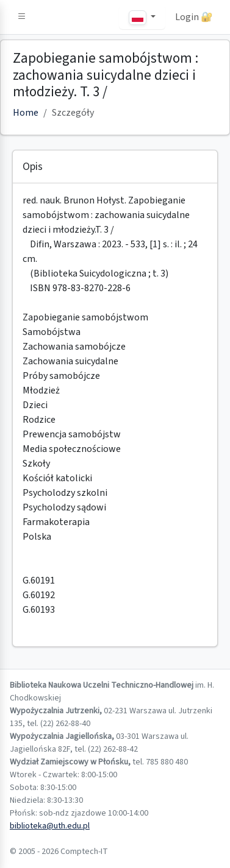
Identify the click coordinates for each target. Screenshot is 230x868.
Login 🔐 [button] (194, 17)
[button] (22, 17)
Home (26, 113)
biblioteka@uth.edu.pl (50, 826)
